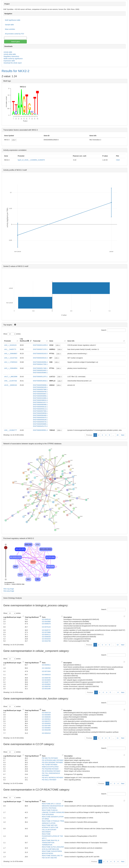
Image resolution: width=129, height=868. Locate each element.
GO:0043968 (46, 622)
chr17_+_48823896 (11, 377)
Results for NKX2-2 (16, 71)
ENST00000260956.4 (40, 362)
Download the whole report (13, 63)
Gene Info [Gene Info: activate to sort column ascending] (71, 341)
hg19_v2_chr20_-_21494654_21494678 (31, 160)
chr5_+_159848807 (11, 354)
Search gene (15, 42)
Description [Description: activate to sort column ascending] (68, 617)
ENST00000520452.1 (40, 370)
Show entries (12, 334)
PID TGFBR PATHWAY (50, 765)
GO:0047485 (46, 726)
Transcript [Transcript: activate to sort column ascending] (37, 341)
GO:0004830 (46, 723)
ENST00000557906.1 (40, 411)
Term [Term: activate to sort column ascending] (44, 617)
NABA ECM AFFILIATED (50, 767)
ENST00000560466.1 (40, 405)
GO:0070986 (46, 632)
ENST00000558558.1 (40, 413)
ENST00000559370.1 (40, 418)
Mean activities (10, 29)
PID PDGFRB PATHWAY (50, 769)
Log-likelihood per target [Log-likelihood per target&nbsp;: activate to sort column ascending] (12, 617)
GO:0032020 (46, 639)
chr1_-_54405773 (10, 349)
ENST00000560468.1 (40, 415)
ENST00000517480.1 (40, 368)
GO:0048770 (46, 682)
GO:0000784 (46, 686)
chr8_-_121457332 (11, 381)
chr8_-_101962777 (11, 430)
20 (118, 435)
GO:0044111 (46, 634)
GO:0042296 (46, 730)
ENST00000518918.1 (40, 381)
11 (118, 738)
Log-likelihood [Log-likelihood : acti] (24, 340)
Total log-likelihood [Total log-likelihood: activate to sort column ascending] (32, 617)
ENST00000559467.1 (40, 394)
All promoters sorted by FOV (15, 34)
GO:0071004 (46, 671)
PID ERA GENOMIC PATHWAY (53, 762)
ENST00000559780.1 (40, 392)
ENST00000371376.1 (40, 349)
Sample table (9, 25)
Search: (113, 330)
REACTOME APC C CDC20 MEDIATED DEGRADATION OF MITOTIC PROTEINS (53, 806)
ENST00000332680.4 (40, 398)
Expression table (9, 61)
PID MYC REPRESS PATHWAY (53, 778)
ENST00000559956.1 (40, 396)
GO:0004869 (46, 715)
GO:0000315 (46, 675)
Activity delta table (10, 54)
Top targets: (8, 325)
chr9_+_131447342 (11, 358)
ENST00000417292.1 (40, 364)
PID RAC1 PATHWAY (49, 780)
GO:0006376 (46, 624)
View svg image (9, 589)
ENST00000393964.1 (40, 373)
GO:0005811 (46, 665)
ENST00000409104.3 (40, 358)
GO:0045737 (46, 630)
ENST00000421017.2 (40, 402)
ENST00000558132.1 (40, 407)
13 (118, 645)
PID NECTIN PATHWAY (50, 758)
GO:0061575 (46, 721)
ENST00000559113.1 (40, 409)
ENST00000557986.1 (40, 389)
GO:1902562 (46, 668)
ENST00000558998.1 (40, 385)
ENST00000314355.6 (40, 345)
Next (123, 435)
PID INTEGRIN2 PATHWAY (51, 771)
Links (14, 140)
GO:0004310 (46, 733)
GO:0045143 (46, 619)
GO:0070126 (46, 627)
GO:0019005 (46, 680)
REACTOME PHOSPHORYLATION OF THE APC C (52, 836)
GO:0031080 (46, 689)
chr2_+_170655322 (11, 362)
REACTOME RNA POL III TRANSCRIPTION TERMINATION (51, 843)
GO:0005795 (46, 678)
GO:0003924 (46, 719)
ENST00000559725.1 (40, 422)
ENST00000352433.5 (40, 354)
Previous (89, 435)
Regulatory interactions (11, 56)
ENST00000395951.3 (40, 430)
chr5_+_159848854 (11, 368)
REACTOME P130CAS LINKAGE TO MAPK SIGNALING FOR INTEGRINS (53, 812)
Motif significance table (13, 20)
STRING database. (55, 444)
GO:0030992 (46, 684)
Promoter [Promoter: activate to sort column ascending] (8, 341)
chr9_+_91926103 (10, 345)
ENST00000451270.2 (40, 426)
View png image (9, 591)
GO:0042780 (46, 641)
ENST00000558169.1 (40, 420)
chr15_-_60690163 (11, 385)
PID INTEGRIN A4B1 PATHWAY (53, 760)
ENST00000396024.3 (40, 400)
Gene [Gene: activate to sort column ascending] (51, 341)
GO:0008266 (46, 717)
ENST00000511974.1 (40, 377)
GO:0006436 (46, 637)
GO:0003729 (46, 713)
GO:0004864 (46, 728)
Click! (118, 160)
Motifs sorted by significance (13, 59)
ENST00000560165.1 (40, 387)
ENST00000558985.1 (40, 424)
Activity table (8, 52)
